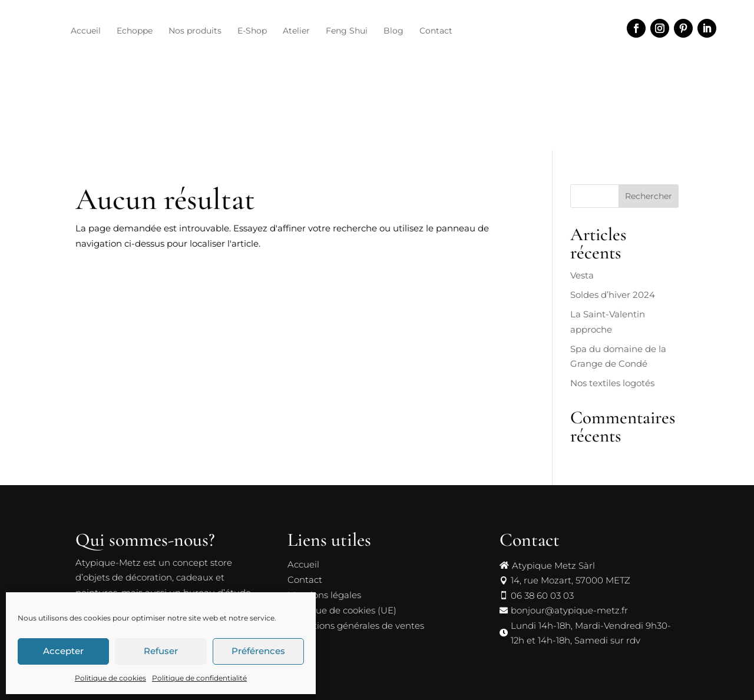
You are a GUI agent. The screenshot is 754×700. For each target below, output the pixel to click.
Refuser (161, 651)
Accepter (63, 651)
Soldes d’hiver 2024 (613, 276)
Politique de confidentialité (199, 678)
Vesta (582, 256)
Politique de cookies (110, 678)
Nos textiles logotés (612, 364)
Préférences (258, 651)
